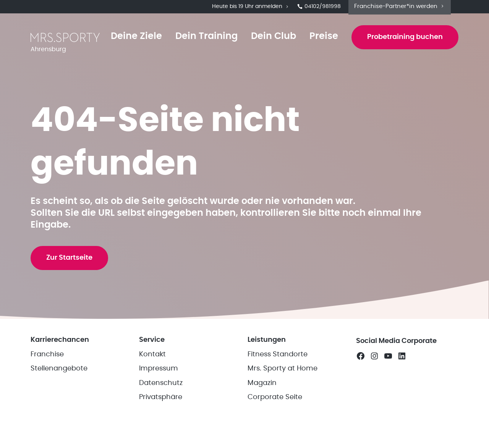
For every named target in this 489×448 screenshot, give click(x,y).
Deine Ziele (134, 39)
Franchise (47, 379)
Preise (321, 39)
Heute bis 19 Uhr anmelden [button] (251, 8)
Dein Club (271, 39)
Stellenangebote (59, 393)
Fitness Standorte (278, 379)
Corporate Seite (275, 422)
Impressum (159, 393)
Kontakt (152, 379)
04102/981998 (319, 8)
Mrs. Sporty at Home (283, 393)
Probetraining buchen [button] (404, 40)
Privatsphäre (161, 422)
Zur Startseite (70, 277)
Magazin (262, 408)
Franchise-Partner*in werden (400, 7)
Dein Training (204, 39)
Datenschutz (161, 408)
